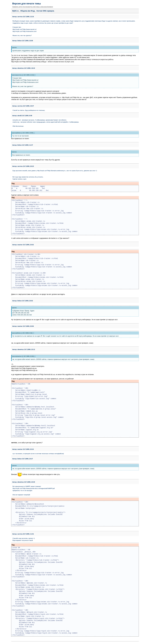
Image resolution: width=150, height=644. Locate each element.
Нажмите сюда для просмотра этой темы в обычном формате (33, 7)
